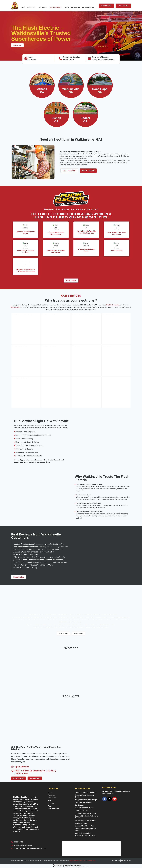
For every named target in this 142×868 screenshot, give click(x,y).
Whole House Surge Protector (86, 792)
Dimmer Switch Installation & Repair (85, 830)
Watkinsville (16, 307)
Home (23, 7)
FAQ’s (67, 7)
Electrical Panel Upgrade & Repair (85, 796)
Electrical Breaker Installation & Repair (86, 817)
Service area (53, 798)
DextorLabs (91, 861)
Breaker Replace (111, 331)
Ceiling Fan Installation (23, 392)
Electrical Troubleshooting (24, 329)
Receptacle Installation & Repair (86, 800)
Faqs (50, 806)
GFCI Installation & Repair (84, 808)
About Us (32, 7)
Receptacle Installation (53, 392)
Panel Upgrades (80, 392)
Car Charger (79, 805)
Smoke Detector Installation (85, 836)
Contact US (75, 7)
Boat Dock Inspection (83, 833)
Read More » (18, 341)
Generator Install (51, 329)
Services (43, 7)
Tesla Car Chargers (52, 360)
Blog (50, 801)
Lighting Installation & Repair (85, 813)
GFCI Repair (79, 360)
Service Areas (56, 7)
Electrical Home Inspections (85, 327)
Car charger (109, 360)
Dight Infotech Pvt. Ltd (77, 861)
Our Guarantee (88, 7)
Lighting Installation (22, 360)
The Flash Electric (113, 305)
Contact (51, 803)
